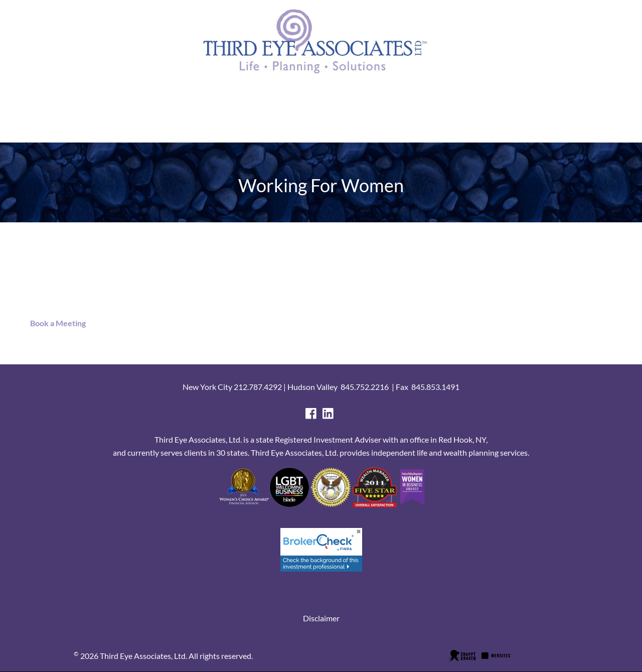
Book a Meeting (56, 323)
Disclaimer (321, 618)
